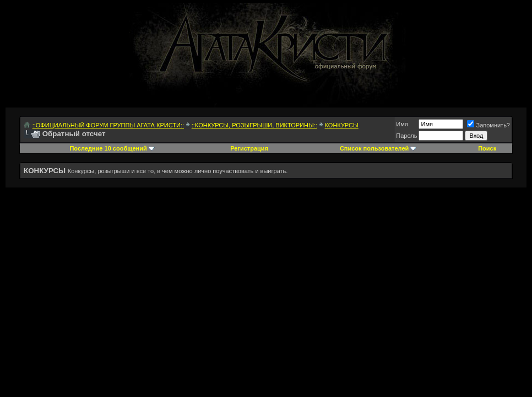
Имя (402, 124)
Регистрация (249, 148)
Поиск (487, 148)
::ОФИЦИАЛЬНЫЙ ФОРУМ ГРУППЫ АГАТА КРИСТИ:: (108, 125)
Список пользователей (374, 148)
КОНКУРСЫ (342, 125)
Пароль (406, 136)
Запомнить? (488, 125)
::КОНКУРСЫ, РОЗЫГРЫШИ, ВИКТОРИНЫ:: (254, 125)
